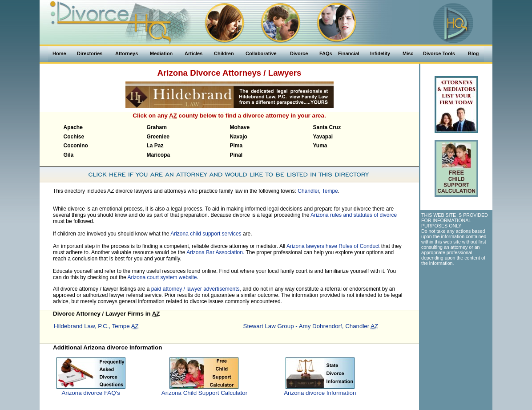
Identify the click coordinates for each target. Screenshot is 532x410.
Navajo (239, 137)
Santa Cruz (327, 127)
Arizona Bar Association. (215, 252)
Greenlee (158, 137)
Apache (73, 127)
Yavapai (323, 137)
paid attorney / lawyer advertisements (195, 289)
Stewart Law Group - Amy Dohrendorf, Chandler (311, 326)
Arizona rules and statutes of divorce (354, 215)
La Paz (155, 146)
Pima (236, 146)
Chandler (308, 191)
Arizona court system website (162, 277)
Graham (157, 127)
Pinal (236, 155)
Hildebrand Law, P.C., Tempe (96, 326)
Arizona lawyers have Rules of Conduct (333, 246)
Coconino (76, 146)
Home (59, 53)
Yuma (320, 146)
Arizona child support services (206, 234)
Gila (69, 155)
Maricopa (159, 155)
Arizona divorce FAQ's (91, 393)
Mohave (240, 127)
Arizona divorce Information (320, 393)
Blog (473, 53)
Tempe (330, 191)
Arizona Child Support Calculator (204, 393)
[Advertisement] (456, 319)
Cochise (74, 137)
